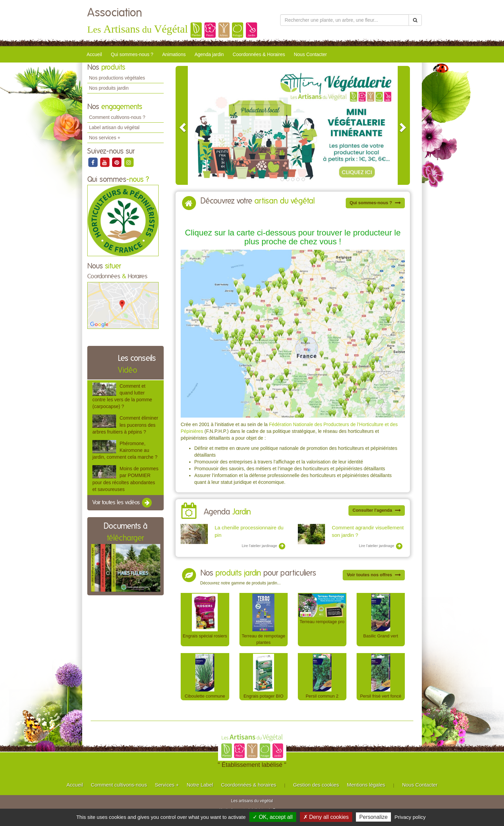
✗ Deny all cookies (326, 817)
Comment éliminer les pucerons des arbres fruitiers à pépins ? (125, 425)
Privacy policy (410, 817)
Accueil (94, 54)
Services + (167, 785)
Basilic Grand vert (381, 636)
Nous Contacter (310, 54)
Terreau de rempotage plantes (264, 639)
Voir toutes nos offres (374, 575)
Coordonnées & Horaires (259, 54)
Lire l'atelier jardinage (264, 546)
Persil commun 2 (322, 696)
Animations (174, 54)
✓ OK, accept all (273, 817)
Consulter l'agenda (377, 510)
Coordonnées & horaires (249, 785)
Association (115, 13)
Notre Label (200, 785)
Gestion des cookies (316, 785)
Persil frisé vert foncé (381, 696)
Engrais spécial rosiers (205, 636)
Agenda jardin (209, 54)
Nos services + (105, 138)
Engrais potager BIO (264, 696)
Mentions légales (366, 785)
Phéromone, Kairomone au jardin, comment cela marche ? (125, 450)
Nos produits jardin (109, 88)
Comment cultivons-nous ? (117, 117)
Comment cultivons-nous (119, 785)
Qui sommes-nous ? (132, 54)
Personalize (374, 817)
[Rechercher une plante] (345, 20)
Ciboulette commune (205, 696)
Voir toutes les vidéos (123, 503)
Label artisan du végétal (114, 127)
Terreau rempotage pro (322, 622)
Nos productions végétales (117, 78)
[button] (182, 125)
